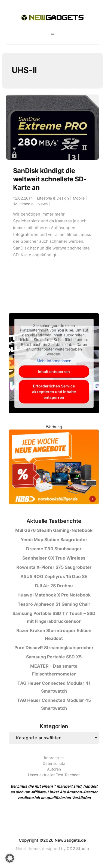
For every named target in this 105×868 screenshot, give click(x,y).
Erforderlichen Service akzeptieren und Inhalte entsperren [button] (54, 391)
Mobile (79, 198)
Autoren (54, 769)
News (43, 204)
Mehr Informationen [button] (54, 361)
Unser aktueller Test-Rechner (54, 775)
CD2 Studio (78, 849)
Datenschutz (54, 763)
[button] (10, 858)
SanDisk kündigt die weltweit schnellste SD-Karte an (50, 179)
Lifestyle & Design (53, 198)
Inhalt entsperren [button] (54, 371)
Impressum (54, 758)
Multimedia (24, 204)
